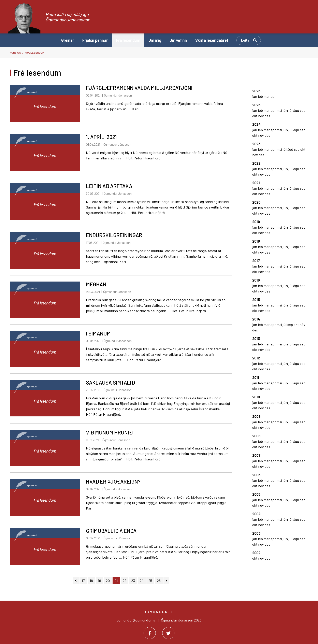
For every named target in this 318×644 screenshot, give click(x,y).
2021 (256, 183)
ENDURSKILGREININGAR (114, 235)
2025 (256, 105)
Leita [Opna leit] (245, 40)
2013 (256, 339)
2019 (256, 222)
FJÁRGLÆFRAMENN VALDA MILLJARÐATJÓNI (139, 88)
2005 (256, 494)
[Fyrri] (76, 581)
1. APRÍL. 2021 (101, 137)
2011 (256, 377)
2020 (256, 202)
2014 (256, 319)
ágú (297, 110)
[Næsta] (166, 581)
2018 (256, 241)
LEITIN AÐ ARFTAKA (109, 186)
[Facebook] (150, 633)
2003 (256, 533)
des (267, 116)
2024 (256, 124)
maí (280, 110)
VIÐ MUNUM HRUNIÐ (109, 432)
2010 (256, 397)
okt (255, 116)
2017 (256, 261)
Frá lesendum (35, 52)
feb (261, 96)
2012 (256, 358)
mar (267, 96)
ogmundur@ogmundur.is (136, 620)
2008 (256, 436)
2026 (256, 91)
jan (255, 96)
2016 (256, 280)
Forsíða (15, 52)
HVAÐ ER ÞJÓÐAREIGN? (113, 481)
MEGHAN (96, 284)
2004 (256, 514)
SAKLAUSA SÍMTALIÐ (110, 382)
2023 (256, 144)
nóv (261, 116)
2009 (256, 416)
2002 (256, 553)
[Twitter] (168, 633)
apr (273, 96)
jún (286, 110)
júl (291, 110)
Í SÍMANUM (98, 333)
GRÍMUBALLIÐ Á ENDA (111, 531)
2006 (256, 475)
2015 (256, 300)
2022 (256, 163)
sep (303, 110)
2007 (256, 455)
